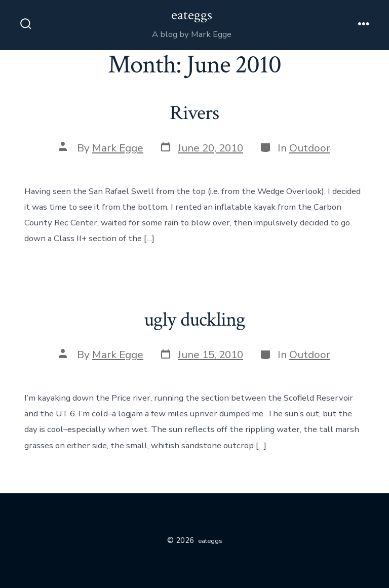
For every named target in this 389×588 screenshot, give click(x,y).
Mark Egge (118, 148)
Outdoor (310, 148)
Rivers (194, 113)
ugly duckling (195, 320)
